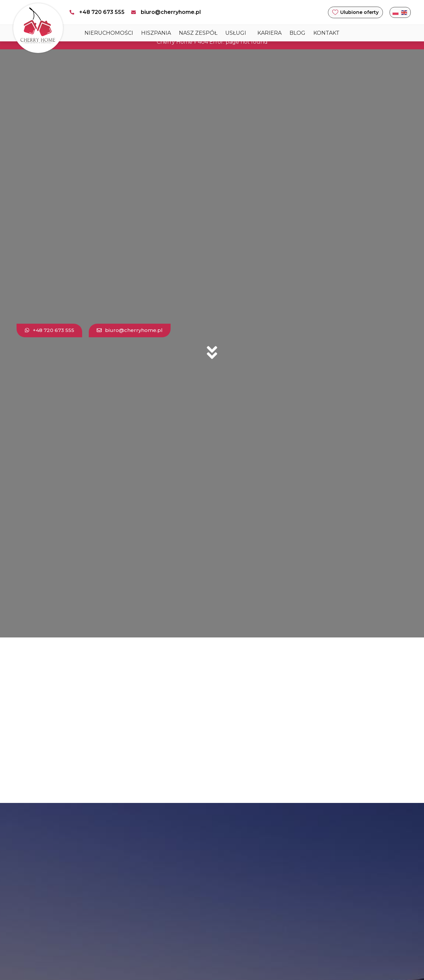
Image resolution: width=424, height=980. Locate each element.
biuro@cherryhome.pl (171, 12)
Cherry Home (175, 42)
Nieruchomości (109, 33)
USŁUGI (237, 33)
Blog (297, 33)
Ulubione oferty (359, 12)
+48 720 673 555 (102, 12)
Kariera (269, 33)
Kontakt (326, 33)
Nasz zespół (198, 33)
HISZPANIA (156, 33)
